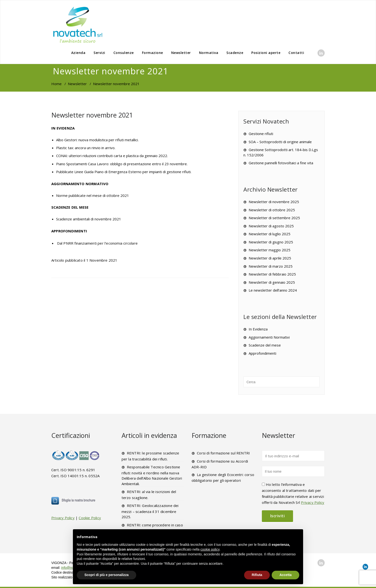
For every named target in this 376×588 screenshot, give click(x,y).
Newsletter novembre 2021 (92, 115)
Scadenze (235, 53)
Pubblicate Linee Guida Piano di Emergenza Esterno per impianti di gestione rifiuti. (124, 172)
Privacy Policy (63, 518)
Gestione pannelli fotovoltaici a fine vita (281, 163)
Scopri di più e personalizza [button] (106, 575)
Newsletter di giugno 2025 (271, 242)
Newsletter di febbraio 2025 (272, 274)
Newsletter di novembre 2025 (274, 202)
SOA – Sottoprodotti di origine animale (280, 142)
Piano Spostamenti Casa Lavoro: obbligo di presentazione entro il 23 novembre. (122, 164)
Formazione (153, 53)
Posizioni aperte (266, 53)
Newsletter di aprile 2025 (270, 258)
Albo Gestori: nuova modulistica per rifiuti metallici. (97, 140)
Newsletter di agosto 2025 (271, 226)
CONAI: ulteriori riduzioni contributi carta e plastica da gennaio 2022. (112, 156)
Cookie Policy (90, 518)
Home (56, 84)
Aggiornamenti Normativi (269, 337)
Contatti (296, 53)
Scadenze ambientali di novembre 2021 (89, 219)
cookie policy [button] (210, 549)
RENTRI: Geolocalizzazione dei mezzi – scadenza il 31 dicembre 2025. (150, 511)
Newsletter (181, 53)
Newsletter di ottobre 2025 (272, 210)
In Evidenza (258, 329)
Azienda (78, 53)
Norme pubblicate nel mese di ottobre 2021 (93, 195)
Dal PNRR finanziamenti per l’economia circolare (97, 243)
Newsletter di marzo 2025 (271, 266)
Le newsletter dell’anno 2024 (273, 290)
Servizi (99, 53)
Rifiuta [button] (257, 575)
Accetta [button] (285, 575)
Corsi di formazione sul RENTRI (223, 453)
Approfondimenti (262, 353)
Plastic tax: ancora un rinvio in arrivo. (86, 148)
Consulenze (124, 53)
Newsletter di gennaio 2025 (272, 282)
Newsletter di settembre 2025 (274, 218)
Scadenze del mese (265, 345)
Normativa (209, 53)
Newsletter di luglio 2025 (270, 234)
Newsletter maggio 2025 (270, 250)
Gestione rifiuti (261, 134)
